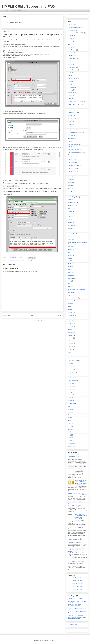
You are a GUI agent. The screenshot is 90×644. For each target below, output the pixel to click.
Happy (69, 214)
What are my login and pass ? (76, 562)
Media (69, 281)
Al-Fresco (70, 36)
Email (69, 127)
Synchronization (72, 404)
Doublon (70, 121)
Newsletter (71, 301)
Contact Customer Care (18, 11)
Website (70, 438)
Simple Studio (71, 386)
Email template (72, 130)
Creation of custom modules (75, 101)
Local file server (72, 255)
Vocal (69, 432)
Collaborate (71, 87)
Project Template (72, 321)
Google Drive (71, 205)
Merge (69, 284)
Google (70, 200)
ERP (69, 141)
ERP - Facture (71, 157)
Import (69, 222)
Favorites (70, 180)
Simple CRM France (77, 586)
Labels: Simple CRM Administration (77, 242)
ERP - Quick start (72, 168)
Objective (70, 304)
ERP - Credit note (72, 147)
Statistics (70, 401)
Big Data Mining (72, 59)
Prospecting (29, 260)
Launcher (70, 247)
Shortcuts (70, 369)
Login (69, 258)
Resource (70, 347)
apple (69, 44)
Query (69, 329)
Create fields (71, 98)
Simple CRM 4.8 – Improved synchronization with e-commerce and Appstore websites (77, 617)
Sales (69, 352)
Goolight (70, 208)
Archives (70, 47)
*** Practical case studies (13, 260)
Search (70, 358)
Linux (69, 252)
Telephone (70, 409)
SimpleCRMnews (72, 625)
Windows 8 (71, 441)
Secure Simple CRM (73, 361)
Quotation (70, 332)
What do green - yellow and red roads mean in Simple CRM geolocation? (76, 456)
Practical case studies (74, 312)
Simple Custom (72, 381)
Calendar (70, 64)
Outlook (70, 309)
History (70, 217)
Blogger (53, 641)
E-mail (69, 124)
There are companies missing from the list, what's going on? (77, 505)
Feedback (70, 183)
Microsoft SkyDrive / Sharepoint (76, 289)
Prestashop (71, 315)
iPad (69, 237)
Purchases (71, 327)
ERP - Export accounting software (77, 153)
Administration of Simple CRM (76, 33)
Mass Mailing (71, 278)
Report (69, 341)
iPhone (70, 240)
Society (70, 398)
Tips (69, 418)
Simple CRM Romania (77, 584)
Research (70, 344)
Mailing (70, 270)
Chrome (70, 81)
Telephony (70, 412)
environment (71, 138)
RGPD (69, 349)
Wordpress (71, 446)
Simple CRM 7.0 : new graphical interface (81, 481)
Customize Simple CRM (74, 107)
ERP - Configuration (73, 144)
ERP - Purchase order (74, 165)
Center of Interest (72, 67)
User (69, 424)
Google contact (72, 202)
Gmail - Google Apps (73, 197)
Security (70, 364)
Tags (69, 406)
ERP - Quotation (72, 171)
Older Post (59, 316)
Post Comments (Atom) (36, 320)
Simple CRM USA (77, 578)
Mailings (70, 272)
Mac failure (71, 261)
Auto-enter (70, 53)
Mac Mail (70, 264)
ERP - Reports (72, 174)
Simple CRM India (77, 581)
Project (70, 318)
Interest (70, 228)
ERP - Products (72, 163)
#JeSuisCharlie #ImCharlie (75, 599)
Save (69, 355)
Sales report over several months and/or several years (81, 516)
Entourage (70, 135)
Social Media (71, 395)
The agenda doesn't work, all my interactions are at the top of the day (77, 494)
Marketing (70, 275)
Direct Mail (71, 116)
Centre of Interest (72, 70)
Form (69, 191)
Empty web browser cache (75, 133)
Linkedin (70, 250)
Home (6, 11)
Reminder (70, 338)
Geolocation (71, 194)
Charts (69, 73)
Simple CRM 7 (72, 372)
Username (70, 426)
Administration (72, 30)
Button (69, 61)
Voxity (69, 435)
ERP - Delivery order (73, 150)
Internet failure (72, 234)
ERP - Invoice (71, 160)
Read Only (71, 335)
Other (69, 307)
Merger (70, 287)
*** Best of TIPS (72, 24)
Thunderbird (71, 415)
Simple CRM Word (77, 589)
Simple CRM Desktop (73, 378)
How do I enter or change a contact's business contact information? (75, 539)
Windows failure (72, 443)
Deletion (70, 110)
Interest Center (72, 231)
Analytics (70, 39)
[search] (32, 23)
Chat (69, 76)
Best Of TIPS (71, 56)
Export (69, 177)
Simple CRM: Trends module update (77, 609)
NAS (69, 295)
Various (70, 429)
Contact (70, 96)
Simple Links (71, 384)
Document (70, 118)
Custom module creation (74, 104)
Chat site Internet (72, 78)
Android (70, 41)
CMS (69, 84)
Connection (71, 93)
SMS (69, 392)
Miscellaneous (72, 292)
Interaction (22, 260)
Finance (70, 185)
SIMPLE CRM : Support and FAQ (28, 6)
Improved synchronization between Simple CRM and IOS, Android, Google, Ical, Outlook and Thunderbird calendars (77, 604)
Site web (70, 389)
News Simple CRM (73, 298)
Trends (70, 421)
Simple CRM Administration (75, 375)
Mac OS (70, 267)
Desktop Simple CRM (73, 113)
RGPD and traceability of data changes (81, 468)
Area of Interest (72, 50)
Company (70, 90)
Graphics (70, 211)
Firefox (70, 188)
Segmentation (71, 366)
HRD (69, 220)
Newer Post (6, 316)
